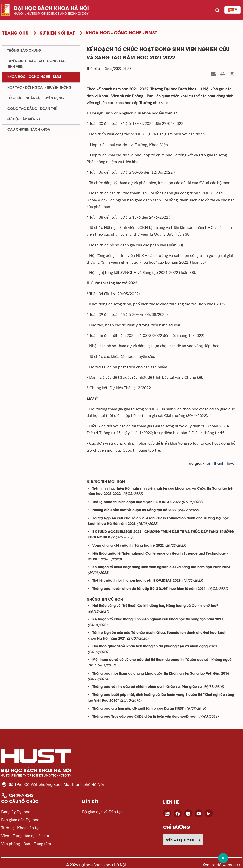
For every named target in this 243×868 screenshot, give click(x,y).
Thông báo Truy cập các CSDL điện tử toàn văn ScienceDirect (144, 717)
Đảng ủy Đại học (16, 811)
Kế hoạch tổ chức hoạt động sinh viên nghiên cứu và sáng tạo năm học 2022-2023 (161, 567)
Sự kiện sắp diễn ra (24, 119)
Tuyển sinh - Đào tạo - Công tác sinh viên (37, 64)
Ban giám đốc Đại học (20, 819)
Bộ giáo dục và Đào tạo (102, 811)
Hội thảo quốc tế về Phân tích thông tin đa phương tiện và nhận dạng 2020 (155, 647)
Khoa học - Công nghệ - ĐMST (34, 77)
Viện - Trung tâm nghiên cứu (26, 836)
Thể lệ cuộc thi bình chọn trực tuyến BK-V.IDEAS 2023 (137, 581)
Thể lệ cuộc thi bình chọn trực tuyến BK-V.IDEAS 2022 (137, 502)
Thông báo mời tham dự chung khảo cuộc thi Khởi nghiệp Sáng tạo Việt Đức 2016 (161, 674)
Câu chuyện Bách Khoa (29, 130)
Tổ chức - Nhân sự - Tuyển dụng (36, 98)
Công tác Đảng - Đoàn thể (32, 109)
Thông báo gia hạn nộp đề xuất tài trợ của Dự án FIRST (138, 709)
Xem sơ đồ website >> (222, 865)
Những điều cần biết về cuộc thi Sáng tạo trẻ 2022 (134, 510)
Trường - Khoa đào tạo (21, 827)
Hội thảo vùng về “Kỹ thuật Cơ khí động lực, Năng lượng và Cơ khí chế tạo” (155, 606)
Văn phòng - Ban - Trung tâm (26, 844)
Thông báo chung (24, 51)
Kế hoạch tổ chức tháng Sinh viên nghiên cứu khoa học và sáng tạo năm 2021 (158, 620)
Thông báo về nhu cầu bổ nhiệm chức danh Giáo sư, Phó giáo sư (147, 687)
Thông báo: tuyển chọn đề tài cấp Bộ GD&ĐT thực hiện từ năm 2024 (149, 589)
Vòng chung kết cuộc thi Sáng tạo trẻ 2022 (128, 546)
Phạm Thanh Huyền (220, 464)
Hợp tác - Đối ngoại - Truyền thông (40, 88)
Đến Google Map (184, 840)
